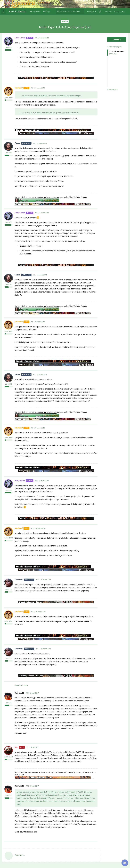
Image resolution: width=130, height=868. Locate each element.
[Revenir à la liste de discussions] (3, 12)
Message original (114, 47)
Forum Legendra (18, 11)
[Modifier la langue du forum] (92, 12)
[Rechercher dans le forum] (70, 12)
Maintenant (112, 89)
